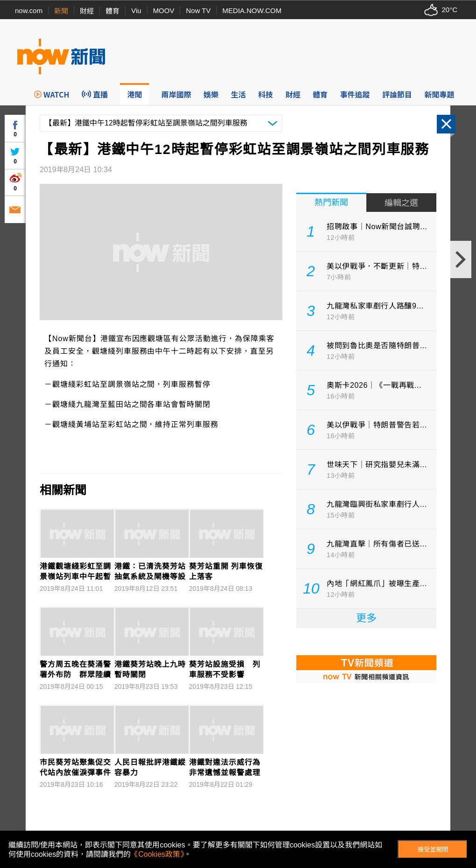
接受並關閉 (433, 850)
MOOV (164, 10)
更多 (366, 618)
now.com (29, 10)
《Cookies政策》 (157, 854)
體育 (112, 11)
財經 (87, 11)
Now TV (198, 10)
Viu (136, 10)
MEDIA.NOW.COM (252, 10)
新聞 (61, 11)
